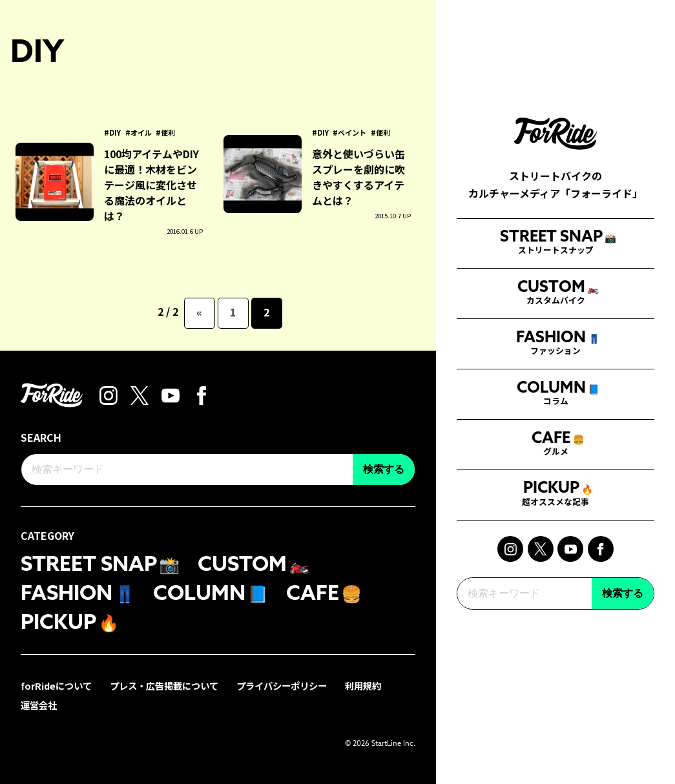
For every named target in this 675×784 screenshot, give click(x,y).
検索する (623, 603)
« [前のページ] (199, 312)
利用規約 (363, 686)
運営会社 (39, 705)
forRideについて (56, 686)
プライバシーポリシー (282, 686)
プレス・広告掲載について (164, 686)
